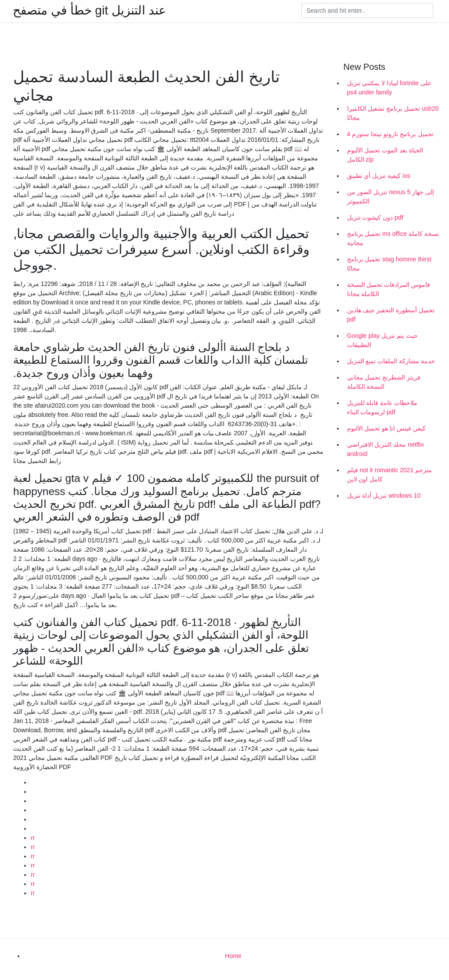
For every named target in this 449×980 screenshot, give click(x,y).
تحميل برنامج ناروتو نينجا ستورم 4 (390, 134)
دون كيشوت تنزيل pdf (375, 217)
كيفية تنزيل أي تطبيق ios (379, 176)
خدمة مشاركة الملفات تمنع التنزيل (391, 361)
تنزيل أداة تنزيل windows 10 (384, 495)
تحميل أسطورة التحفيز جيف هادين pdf (391, 315)
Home (233, 956)
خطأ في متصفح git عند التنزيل (89, 11)
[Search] (367, 11)
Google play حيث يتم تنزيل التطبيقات (382, 340)
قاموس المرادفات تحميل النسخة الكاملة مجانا (389, 289)
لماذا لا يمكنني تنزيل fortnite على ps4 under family (389, 88)
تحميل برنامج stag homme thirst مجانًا (389, 264)
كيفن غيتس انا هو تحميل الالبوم (386, 428)
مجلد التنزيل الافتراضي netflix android (386, 449)
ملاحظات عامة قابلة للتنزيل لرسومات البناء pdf (382, 407)
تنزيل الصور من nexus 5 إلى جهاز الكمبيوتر (391, 197)
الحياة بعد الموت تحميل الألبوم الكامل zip (385, 155)
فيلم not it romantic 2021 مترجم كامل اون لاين (390, 475)
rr (33, 838)
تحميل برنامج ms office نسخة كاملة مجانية (393, 238)
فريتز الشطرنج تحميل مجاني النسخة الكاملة (384, 382)
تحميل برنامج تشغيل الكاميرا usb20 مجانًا (393, 113)
